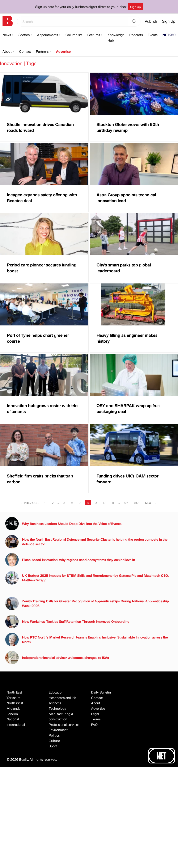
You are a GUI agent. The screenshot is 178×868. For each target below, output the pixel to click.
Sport (53, 746)
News (7, 35)
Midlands (13, 708)
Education (56, 692)
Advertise (63, 51)
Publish (151, 21)
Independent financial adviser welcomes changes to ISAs (57, 658)
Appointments (48, 35)
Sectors (24, 35)
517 (137, 503)
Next (151, 503)
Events (153, 35)
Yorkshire (13, 698)
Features (94, 35)
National (13, 719)
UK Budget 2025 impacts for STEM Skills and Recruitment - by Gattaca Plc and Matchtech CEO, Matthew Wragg (87, 578)
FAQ (94, 724)
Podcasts (136, 35)
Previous (29, 503)
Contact (25, 51)
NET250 (169, 35)
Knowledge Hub (116, 37)
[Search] (134, 22)
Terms (96, 719)
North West (15, 703)
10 (104, 503)
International (16, 724)
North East (14, 692)
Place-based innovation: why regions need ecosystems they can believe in (70, 560)
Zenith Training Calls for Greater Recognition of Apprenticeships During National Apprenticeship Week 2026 (87, 603)
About (7, 51)
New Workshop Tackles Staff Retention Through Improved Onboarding (67, 621)
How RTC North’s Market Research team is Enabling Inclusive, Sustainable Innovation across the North (87, 640)
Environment (58, 730)
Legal (95, 714)
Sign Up (135, 7)
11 (113, 503)
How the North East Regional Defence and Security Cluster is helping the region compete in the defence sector (86, 542)
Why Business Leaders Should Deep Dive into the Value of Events (63, 524)
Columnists (74, 35)
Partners (42, 51)
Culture (54, 741)
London (12, 714)
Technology (57, 708)
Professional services (64, 724)
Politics (54, 735)
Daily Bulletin (101, 692)
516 (126, 503)
